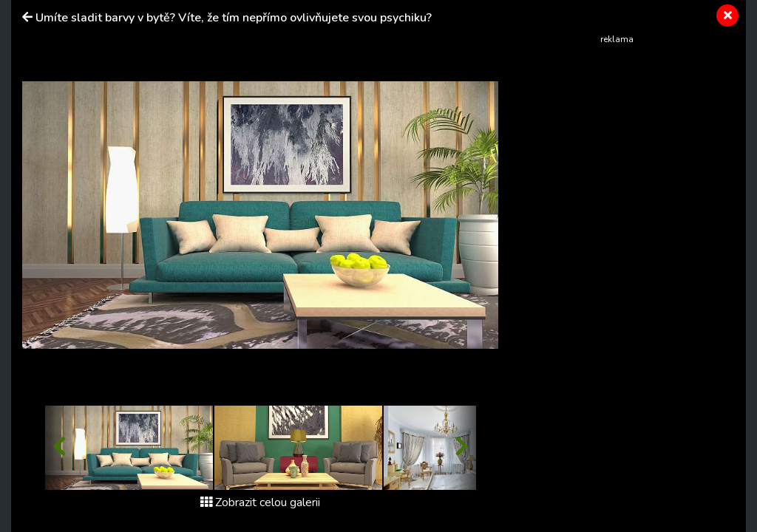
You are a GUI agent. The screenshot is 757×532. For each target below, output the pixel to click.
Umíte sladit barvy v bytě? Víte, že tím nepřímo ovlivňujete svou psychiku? (234, 18)
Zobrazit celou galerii (260, 502)
